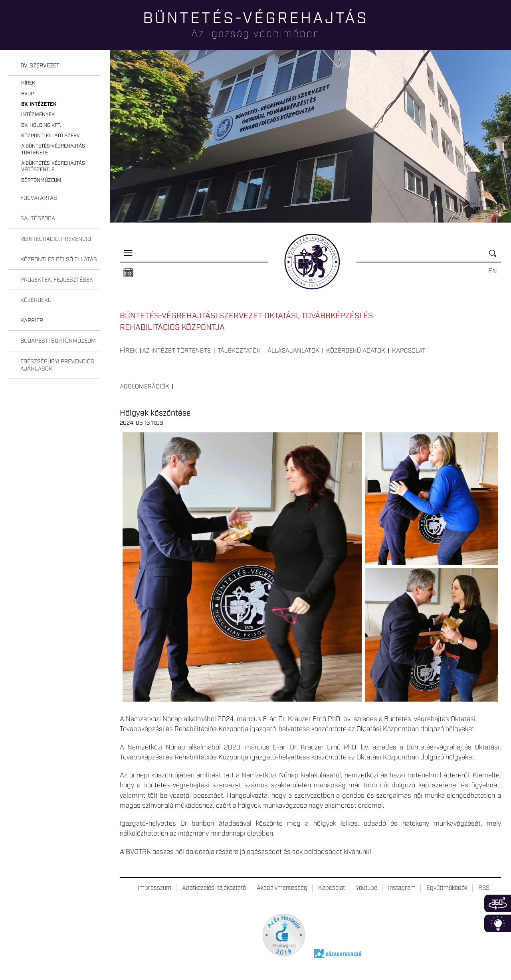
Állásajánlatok (293, 351)
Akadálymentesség (282, 888)
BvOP (28, 94)
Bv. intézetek (39, 104)
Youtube (366, 888)
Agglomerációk (145, 387)
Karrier (32, 321)
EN (493, 271)
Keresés (495, 257)
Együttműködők (447, 888)
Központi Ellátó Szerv (51, 136)
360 (498, 903)
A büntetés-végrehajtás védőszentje (53, 167)
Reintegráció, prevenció (56, 239)
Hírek (28, 83)
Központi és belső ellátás (59, 260)
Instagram (402, 888)
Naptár (128, 273)
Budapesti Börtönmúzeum (58, 341)
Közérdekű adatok (356, 351)
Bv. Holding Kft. (41, 125)
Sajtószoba (38, 219)
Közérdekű (36, 300)
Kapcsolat (409, 351)
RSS (484, 888)
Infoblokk (498, 923)
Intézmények (38, 115)
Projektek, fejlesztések (57, 280)
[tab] (54, 66)
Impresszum (154, 888)
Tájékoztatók (239, 351)
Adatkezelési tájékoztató (214, 888)
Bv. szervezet (40, 66)
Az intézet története (176, 351)
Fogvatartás (39, 198)
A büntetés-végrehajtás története (53, 149)
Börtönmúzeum (41, 180)
